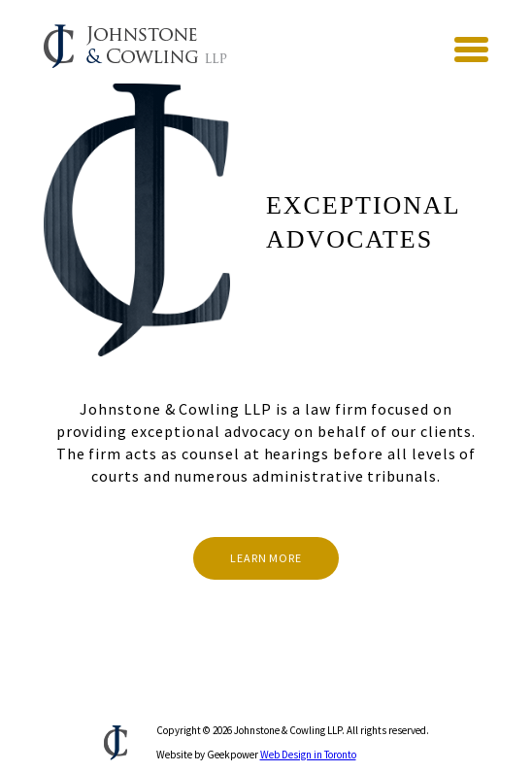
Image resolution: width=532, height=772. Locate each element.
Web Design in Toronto (308, 755)
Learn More (266, 558)
